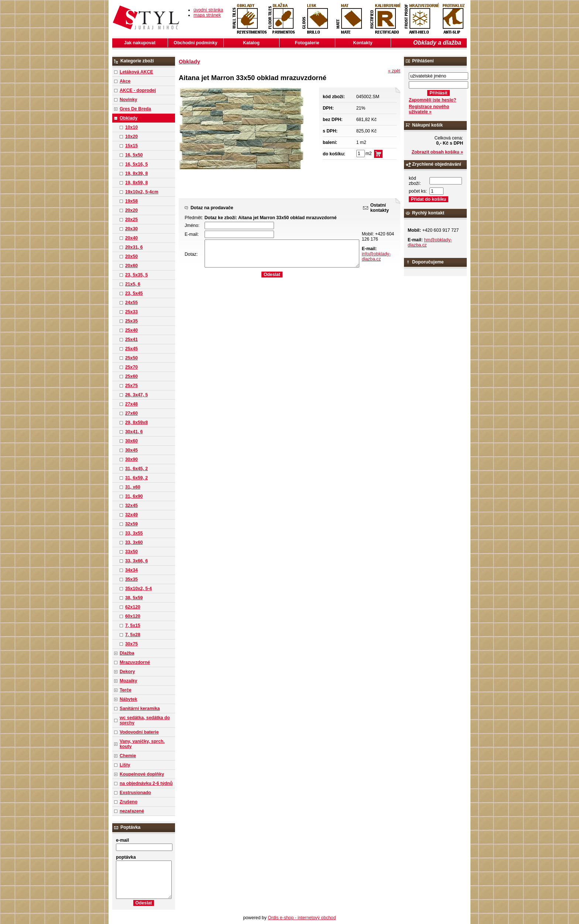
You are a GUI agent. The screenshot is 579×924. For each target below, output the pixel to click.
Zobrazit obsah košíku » (437, 152)
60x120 (133, 616)
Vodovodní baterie (139, 732)
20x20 (131, 210)
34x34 (131, 570)
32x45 (131, 506)
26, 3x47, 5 (136, 395)
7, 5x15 (133, 625)
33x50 (131, 552)
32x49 (131, 515)
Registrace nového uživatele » (429, 109)
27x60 (131, 413)
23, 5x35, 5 (136, 275)
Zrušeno (129, 802)
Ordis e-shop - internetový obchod (302, 918)
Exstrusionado (135, 793)
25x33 (131, 312)
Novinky (129, 100)
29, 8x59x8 (136, 423)
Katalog (251, 43)
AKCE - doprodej (138, 90)
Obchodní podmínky (195, 43)
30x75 (131, 644)
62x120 (133, 607)
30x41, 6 (134, 432)
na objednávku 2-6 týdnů (146, 783)
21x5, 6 (133, 284)
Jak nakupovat (140, 43)
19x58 (131, 201)
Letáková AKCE (136, 72)
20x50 (131, 256)
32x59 (131, 524)
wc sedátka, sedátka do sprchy (145, 720)
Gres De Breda (135, 109)
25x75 (131, 386)
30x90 (131, 459)
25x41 (131, 339)
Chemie (128, 756)
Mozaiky (129, 681)
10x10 (131, 127)
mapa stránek (207, 15)
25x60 (131, 376)
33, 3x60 (134, 542)
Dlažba (127, 653)
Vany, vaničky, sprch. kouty (142, 744)
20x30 (131, 229)
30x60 (131, 441)
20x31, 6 (134, 247)
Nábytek (129, 699)
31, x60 (133, 487)
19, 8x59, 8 (136, 183)
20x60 (131, 266)
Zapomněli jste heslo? (433, 100)
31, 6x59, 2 (136, 478)
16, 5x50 (134, 155)
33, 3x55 (134, 533)
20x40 (131, 238)
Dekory (127, 672)
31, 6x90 (134, 496)
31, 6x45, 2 (136, 469)
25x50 (131, 358)
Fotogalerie (307, 43)
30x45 (131, 450)
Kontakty (363, 43)
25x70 (131, 367)
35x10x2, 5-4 (138, 589)
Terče (126, 690)
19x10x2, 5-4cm (142, 192)
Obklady (129, 118)
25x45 (131, 349)
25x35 (131, 321)
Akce (125, 81)
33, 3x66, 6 (136, 561)
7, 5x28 (133, 635)
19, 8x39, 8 (136, 173)
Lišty (125, 765)
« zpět (394, 71)
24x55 (131, 303)
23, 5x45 (134, 293)
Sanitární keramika (140, 708)
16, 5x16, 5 (136, 164)
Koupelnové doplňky (142, 774)
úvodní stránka (208, 10)
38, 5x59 (134, 598)
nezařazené (132, 811)
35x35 (131, 579)
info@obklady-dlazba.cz (376, 256)
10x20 (131, 137)
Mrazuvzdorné (135, 662)
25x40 (131, 330)
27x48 (131, 404)
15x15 (131, 146)
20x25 (131, 220)
